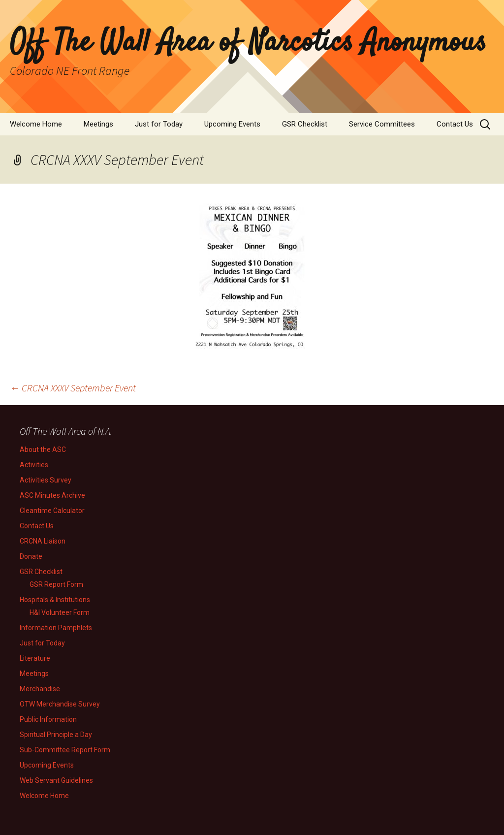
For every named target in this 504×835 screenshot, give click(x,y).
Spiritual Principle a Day (56, 735)
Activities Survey (46, 480)
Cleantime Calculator (52, 511)
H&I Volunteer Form (60, 612)
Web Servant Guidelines (56, 780)
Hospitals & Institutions (55, 600)
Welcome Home (36, 124)
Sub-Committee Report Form (65, 750)
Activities (34, 465)
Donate (31, 556)
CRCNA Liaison (43, 541)
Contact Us (455, 124)
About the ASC (43, 450)
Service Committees (382, 124)
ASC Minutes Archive (52, 495)
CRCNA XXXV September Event (73, 388)
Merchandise (40, 689)
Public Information (48, 719)
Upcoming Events (232, 124)
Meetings (98, 124)
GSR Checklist (305, 124)
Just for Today (159, 124)
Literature (35, 658)
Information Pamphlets (56, 628)
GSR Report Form (56, 584)
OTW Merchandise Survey (60, 704)
